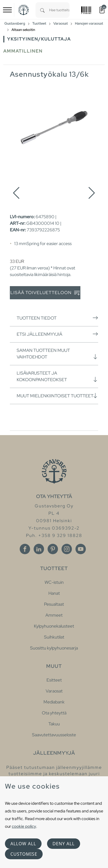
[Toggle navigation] (7, 10)
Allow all (23, 844)
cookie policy (24, 826)
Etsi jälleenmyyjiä (57, 334)
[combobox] (59, 10)
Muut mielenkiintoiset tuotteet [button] (57, 396)
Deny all (64, 844)
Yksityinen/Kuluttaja (39, 39)
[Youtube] (81, 549)
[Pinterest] (53, 549)
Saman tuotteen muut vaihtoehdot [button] (57, 354)
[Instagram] (67, 549)
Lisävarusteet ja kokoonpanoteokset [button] (57, 376)
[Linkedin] (39, 549)
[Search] (42, 10)
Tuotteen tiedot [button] (57, 318)
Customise (24, 854)
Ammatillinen (23, 51)
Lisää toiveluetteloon (45, 293)
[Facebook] (25, 549)
